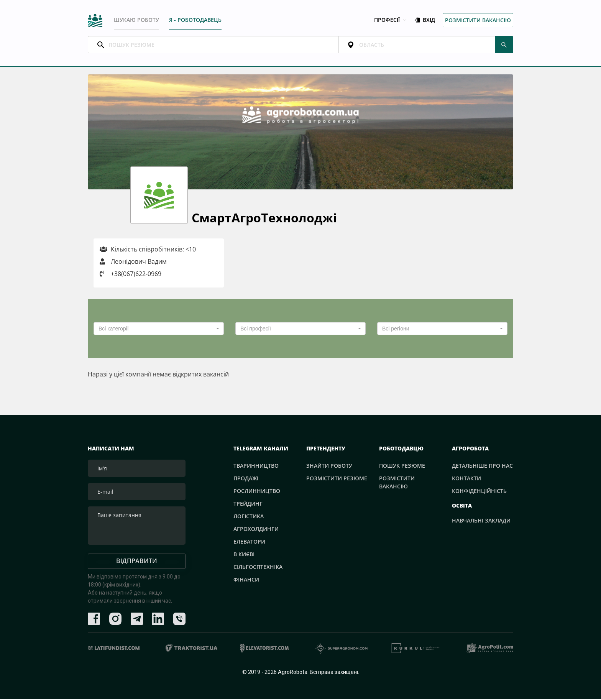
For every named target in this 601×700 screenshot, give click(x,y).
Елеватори (249, 542)
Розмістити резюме (337, 479)
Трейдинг (248, 504)
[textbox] (156, 329)
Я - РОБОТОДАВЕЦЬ (196, 20)
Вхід (425, 21)
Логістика (249, 517)
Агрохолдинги (256, 530)
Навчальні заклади (481, 522)
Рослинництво (257, 492)
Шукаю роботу (136, 20)
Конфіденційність (479, 492)
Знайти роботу (329, 466)
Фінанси (246, 580)
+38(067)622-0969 (136, 274)
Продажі (246, 479)
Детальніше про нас (482, 466)
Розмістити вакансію (478, 21)
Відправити (137, 562)
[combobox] (159, 329)
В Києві (244, 555)
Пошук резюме (402, 466)
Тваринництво (256, 466)
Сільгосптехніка (258, 568)
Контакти (466, 479)
